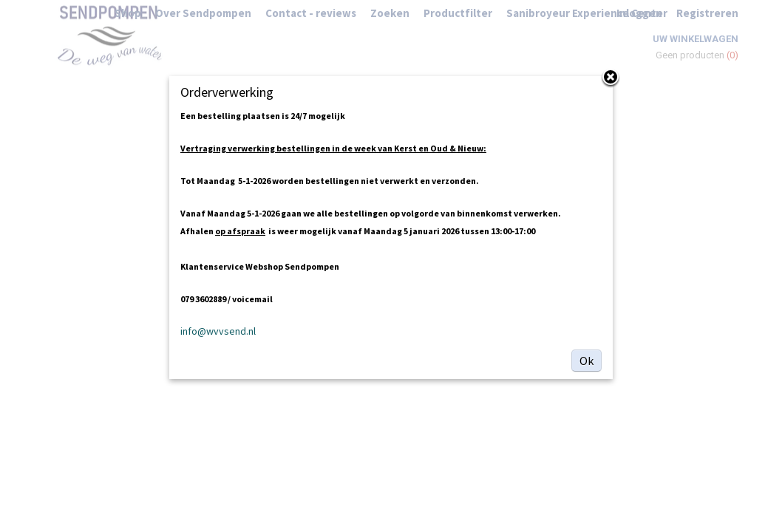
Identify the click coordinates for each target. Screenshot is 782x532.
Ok (586, 361)
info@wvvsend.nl (218, 331)
